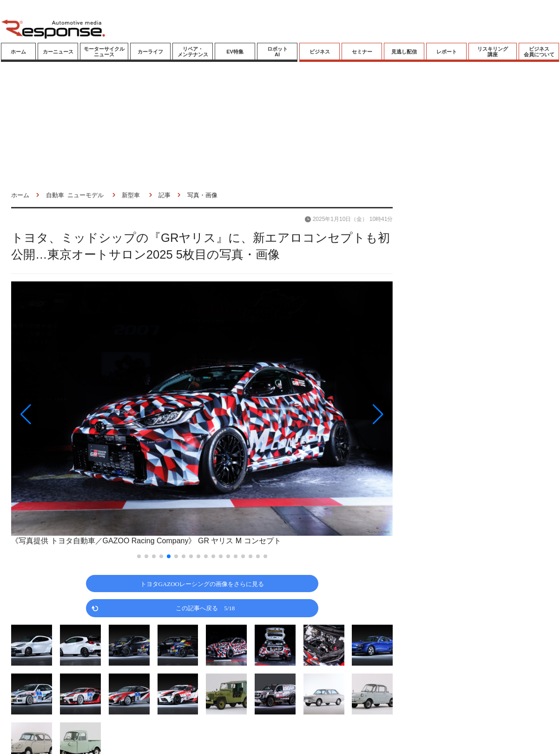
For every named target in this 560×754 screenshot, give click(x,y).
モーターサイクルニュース (104, 52)
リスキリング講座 (493, 52)
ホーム (18, 52)
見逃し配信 (404, 52)
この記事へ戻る (205, 608)
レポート (447, 52)
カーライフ (150, 52)
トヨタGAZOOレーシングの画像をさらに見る (202, 584)
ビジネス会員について (539, 52)
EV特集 (235, 52)
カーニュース (58, 52)
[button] (68, 414)
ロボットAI (277, 52)
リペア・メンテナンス (193, 52)
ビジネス (320, 52)
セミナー (362, 52)
